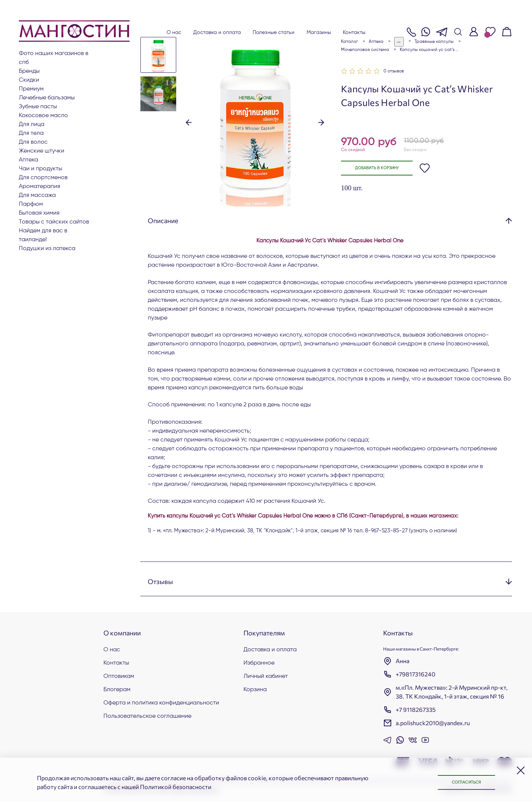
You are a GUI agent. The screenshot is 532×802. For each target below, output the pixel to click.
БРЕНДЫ (29, 71)
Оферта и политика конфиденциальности (161, 703)
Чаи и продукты (40, 169)
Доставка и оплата (217, 33)
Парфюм (31, 204)
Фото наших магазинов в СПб (54, 58)
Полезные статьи (274, 33)
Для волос (33, 142)
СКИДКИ (29, 80)
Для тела (31, 133)
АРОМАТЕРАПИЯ (40, 187)
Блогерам (117, 690)
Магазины (319, 33)
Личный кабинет (266, 676)
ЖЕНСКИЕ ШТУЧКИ (42, 151)
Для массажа (37, 195)
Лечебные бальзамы (47, 98)
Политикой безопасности (176, 787)
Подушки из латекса (47, 249)
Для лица (32, 124)
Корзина (255, 690)
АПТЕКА (28, 160)
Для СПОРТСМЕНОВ (43, 178)
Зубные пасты (38, 107)
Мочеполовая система (365, 50)
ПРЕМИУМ (31, 89)
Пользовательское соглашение (147, 716)
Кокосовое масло (43, 116)
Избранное (259, 663)
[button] (189, 122)
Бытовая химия (39, 213)
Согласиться (462, 782)
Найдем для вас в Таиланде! (43, 235)
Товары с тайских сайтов (54, 222)
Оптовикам (119, 676)
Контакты (354, 33)
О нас (174, 33)
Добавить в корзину (382, 168)
